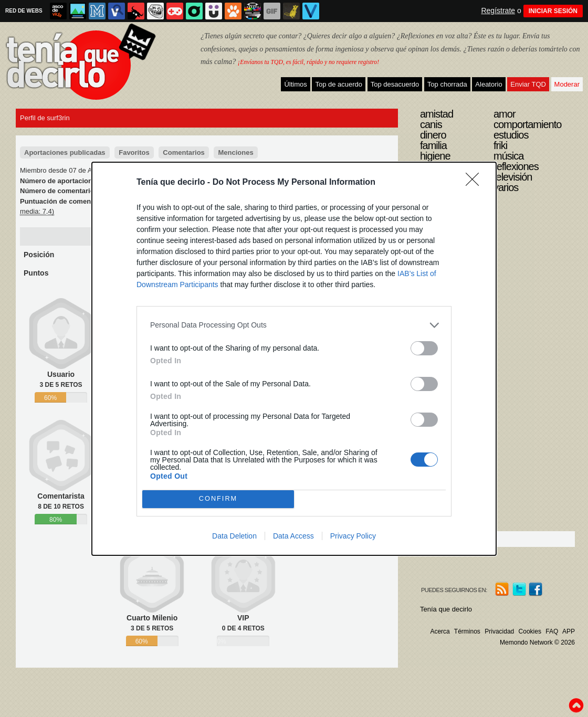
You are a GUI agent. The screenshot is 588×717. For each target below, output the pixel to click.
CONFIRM (218, 499)
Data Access (293, 536)
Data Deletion (234, 536)
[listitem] (294, 325)
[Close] (476, 183)
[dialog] (294, 359)
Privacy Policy (353, 536)
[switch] (424, 348)
